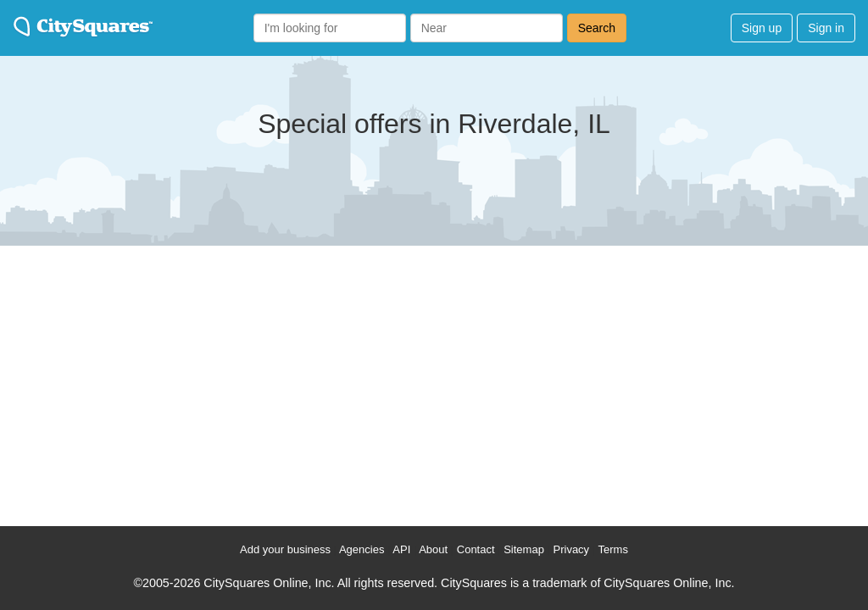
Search (597, 28)
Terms (613, 549)
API (401, 549)
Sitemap (524, 549)
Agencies (362, 549)
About (433, 549)
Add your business (285, 549)
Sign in (826, 28)
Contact (476, 549)
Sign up (762, 28)
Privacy (572, 549)
